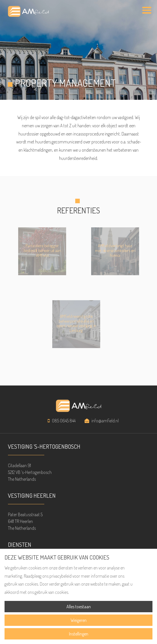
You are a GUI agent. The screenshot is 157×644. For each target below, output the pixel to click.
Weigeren (79, 620)
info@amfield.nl (105, 421)
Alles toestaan (79, 607)
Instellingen (79, 634)
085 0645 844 (64, 421)
